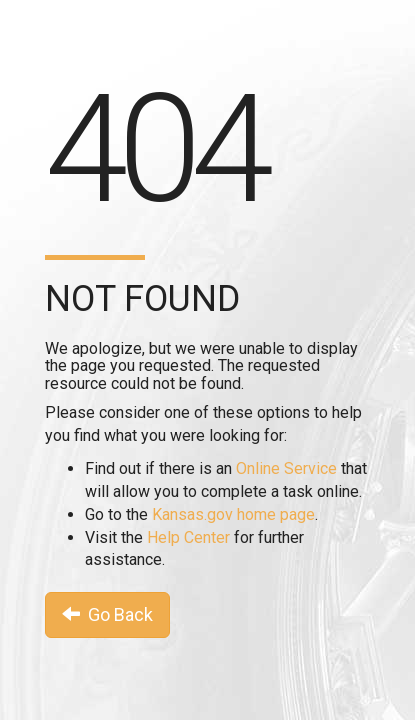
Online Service (286, 468)
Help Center (188, 537)
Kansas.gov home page (233, 514)
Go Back (107, 614)
